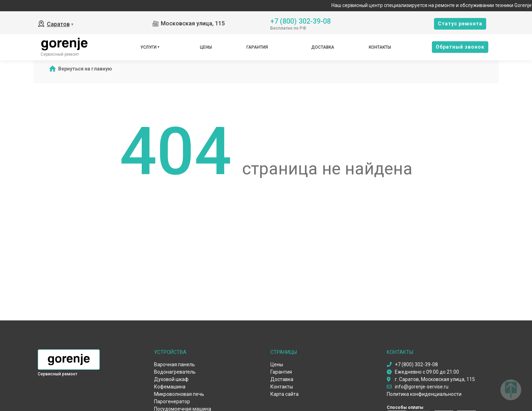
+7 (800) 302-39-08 (301, 21)
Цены (206, 47)
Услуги (148, 47)
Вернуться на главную (85, 69)
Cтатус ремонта (460, 24)
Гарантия (257, 47)
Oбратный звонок (460, 47)
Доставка (323, 47)
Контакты (380, 47)
